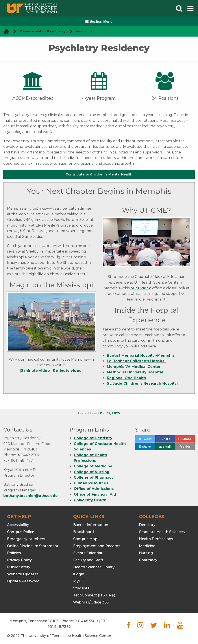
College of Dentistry (93, 438)
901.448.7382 (59, 627)
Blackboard (83, 532)
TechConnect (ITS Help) (94, 595)
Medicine (147, 546)
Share (167, 440)
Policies (14, 553)
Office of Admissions (94, 489)
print (185, 447)
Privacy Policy (19, 560)
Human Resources (91, 483)
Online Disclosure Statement (33, 546)
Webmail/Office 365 (91, 602)
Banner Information (91, 525)
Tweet (147, 440)
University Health (90, 500)
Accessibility (18, 525)
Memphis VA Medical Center (134, 367)
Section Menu (99, 21)
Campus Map (85, 539)
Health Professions (156, 539)
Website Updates (23, 574)
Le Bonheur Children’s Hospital (136, 361)
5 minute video (67, 371)
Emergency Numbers (26, 539)
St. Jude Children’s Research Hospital (142, 383)
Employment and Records (97, 546)
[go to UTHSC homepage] (5, 31)
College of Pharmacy (94, 477)
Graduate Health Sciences (162, 532)
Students (81, 588)
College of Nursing (92, 472)
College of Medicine (93, 466)
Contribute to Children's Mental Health (99, 174)
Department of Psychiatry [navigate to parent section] (43, 31)
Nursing (146, 553)
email (165, 447)
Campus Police (21, 532)
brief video (141, 288)
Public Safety (19, 567)
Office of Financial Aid (95, 494)
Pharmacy (148, 560)
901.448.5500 (86, 621)
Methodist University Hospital (135, 372)
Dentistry (147, 525)
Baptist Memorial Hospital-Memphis (141, 355)
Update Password (23, 581)
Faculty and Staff (88, 560)
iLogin (79, 574)
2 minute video (35, 371)
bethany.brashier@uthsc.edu (31, 496)
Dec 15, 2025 (110, 413)
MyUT (79, 581)
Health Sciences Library (94, 567)
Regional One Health (126, 378)
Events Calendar (88, 553)
